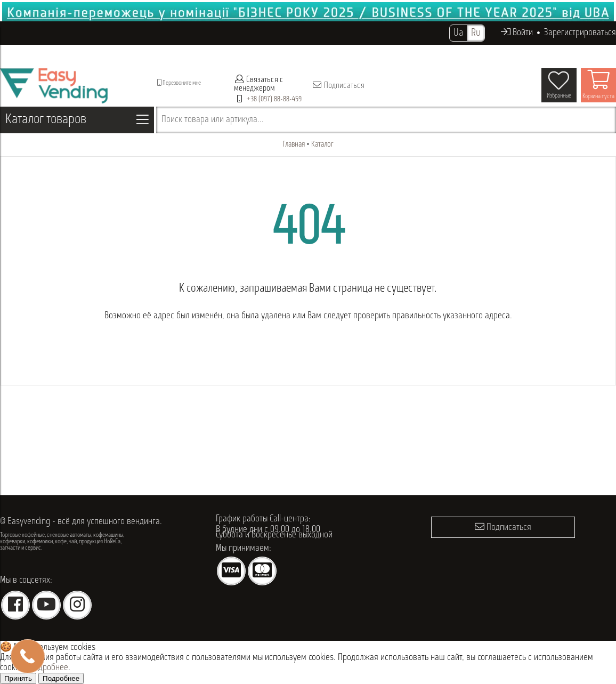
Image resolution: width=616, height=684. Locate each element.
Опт (307, 53)
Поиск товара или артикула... (213, 120)
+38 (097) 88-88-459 (274, 99)
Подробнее (49, 668)
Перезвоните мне (179, 83)
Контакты (436, 53)
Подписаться (338, 85)
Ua (458, 33)
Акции (332, 53)
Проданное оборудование (248, 53)
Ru (476, 33)
